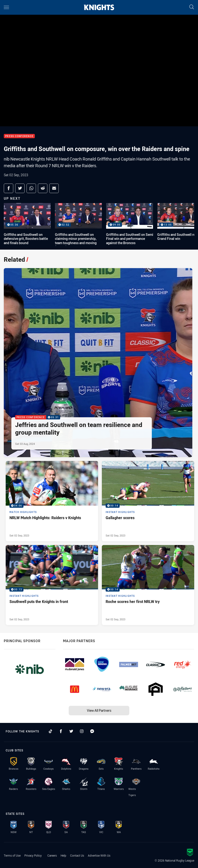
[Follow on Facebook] (61, 731)
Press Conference (19, 136)
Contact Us (77, 855)
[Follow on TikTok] (50, 731)
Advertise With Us (99, 855)
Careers (52, 855)
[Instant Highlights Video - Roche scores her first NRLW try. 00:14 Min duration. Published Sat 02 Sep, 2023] (148, 585)
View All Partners (99, 710)
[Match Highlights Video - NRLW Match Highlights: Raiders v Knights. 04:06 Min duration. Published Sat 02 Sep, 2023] (52, 501)
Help (63, 855)
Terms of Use (12, 855)
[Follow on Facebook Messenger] (92, 731)
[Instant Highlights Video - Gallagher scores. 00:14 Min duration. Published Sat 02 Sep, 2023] (148, 501)
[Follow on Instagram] (82, 731)
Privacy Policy (33, 855)
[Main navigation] (6, 7)
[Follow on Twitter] (71, 731)
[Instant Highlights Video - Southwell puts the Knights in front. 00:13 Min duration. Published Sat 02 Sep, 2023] (52, 585)
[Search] (192, 7)
